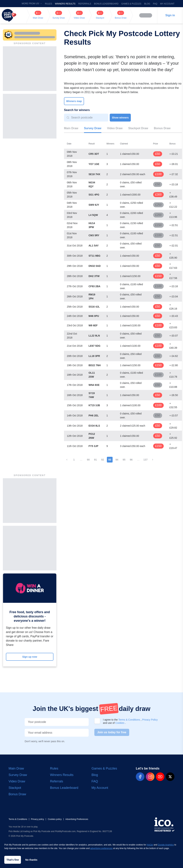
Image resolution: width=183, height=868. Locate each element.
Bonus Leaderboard (106, 4)
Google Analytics (166, 845)
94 (117, 460)
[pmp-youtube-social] (160, 777)
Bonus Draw (162, 128)
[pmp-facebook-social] (140, 777)
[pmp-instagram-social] (150, 777)
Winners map (74, 101)
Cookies (120, 723)
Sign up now (30, 657)
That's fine (13, 860)
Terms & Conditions (129, 720)
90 (88, 460)
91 (95, 460)
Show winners (120, 118)
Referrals (85, 4)
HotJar (150, 845)
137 (145, 460)
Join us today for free (112, 732)
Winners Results (65, 4)
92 (103, 460)
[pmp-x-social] (170, 777)
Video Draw (115, 128)
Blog (147, 4)
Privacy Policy (150, 720)
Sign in (170, 15)
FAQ (155, 4)
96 (131, 460)
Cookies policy (55, 819)
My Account (167, 4)
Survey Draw (93, 128)
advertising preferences (101, 848)
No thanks (31, 860)
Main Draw (71, 128)
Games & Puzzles (131, 4)
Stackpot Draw (138, 128)
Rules (49, 4)
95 (124, 460)
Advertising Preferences (77, 819)
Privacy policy (37, 819)
